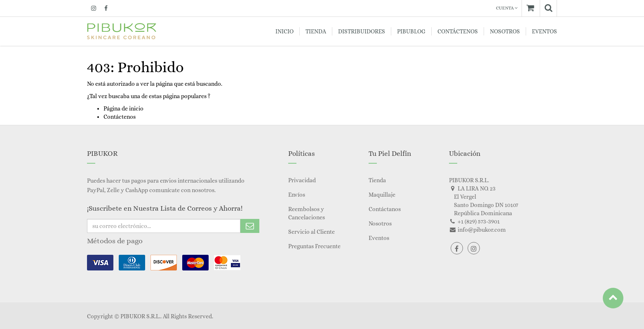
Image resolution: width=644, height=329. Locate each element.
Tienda (377, 180)
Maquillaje (382, 195)
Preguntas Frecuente (314, 246)
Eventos (379, 238)
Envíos (297, 195)
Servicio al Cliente (311, 232)
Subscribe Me (250, 226)
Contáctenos (120, 117)
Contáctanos (385, 209)
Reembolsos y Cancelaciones (307, 213)
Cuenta (507, 8)
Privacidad (302, 180)
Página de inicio (123, 108)
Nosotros (380, 223)
